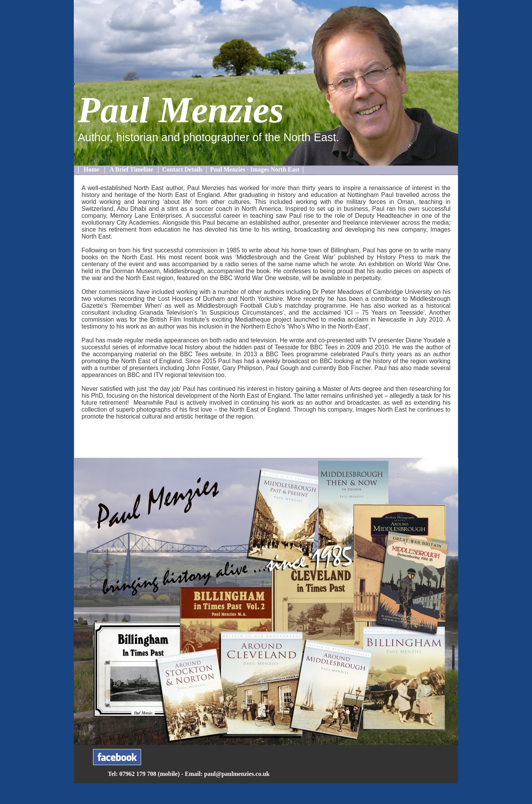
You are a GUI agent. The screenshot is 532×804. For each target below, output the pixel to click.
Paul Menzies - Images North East (255, 169)
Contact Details (182, 169)
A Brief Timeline (131, 169)
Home (92, 169)
